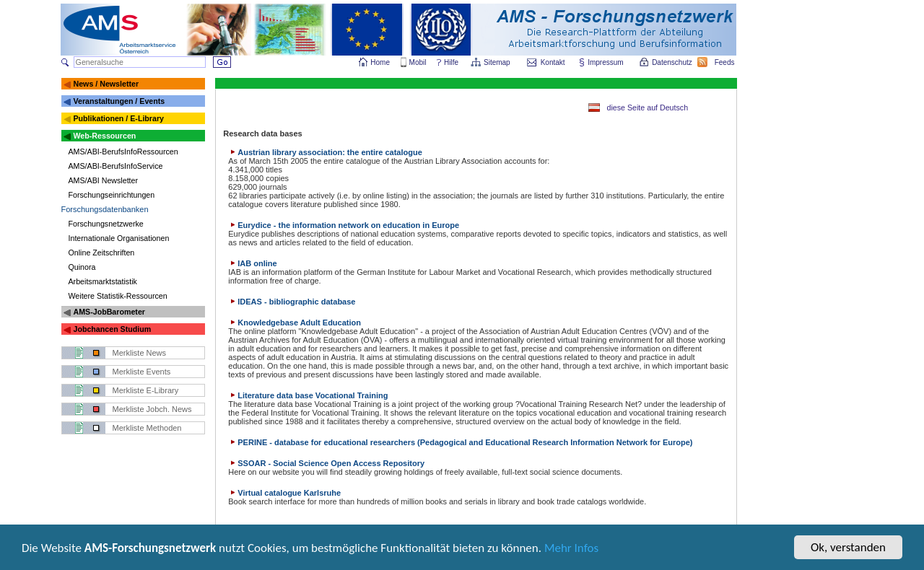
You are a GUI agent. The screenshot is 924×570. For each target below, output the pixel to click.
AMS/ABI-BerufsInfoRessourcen (123, 152)
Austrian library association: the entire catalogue (325, 152)
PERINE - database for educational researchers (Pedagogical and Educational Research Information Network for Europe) (460, 442)
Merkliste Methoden (147, 428)
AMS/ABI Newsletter (104, 180)
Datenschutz (673, 62)
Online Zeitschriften (102, 253)
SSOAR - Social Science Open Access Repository (326, 463)
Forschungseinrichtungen (112, 195)
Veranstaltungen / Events (119, 101)
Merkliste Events (142, 372)
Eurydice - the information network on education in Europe (344, 225)
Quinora (82, 267)
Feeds (725, 62)
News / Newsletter (106, 84)
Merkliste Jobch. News (152, 409)
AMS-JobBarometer (109, 312)
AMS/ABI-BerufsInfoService (116, 166)
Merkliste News (140, 353)
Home (380, 62)
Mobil (418, 62)
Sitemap (498, 62)
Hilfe (451, 62)
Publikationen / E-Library (118, 118)
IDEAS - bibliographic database (292, 302)
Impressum (606, 62)
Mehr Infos (571, 549)
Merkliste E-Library (146, 390)
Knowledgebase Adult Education (295, 323)
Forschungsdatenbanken (105, 209)
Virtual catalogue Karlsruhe (284, 493)
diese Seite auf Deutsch (648, 108)
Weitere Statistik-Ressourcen (118, 296)
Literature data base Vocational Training (308, 395)
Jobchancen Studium (112, 329)
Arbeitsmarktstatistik (103, 281)
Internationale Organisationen (119, 238)
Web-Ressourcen (104, 136)
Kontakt (553, 62)
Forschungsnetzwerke (106, 224)
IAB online (252, 263)
